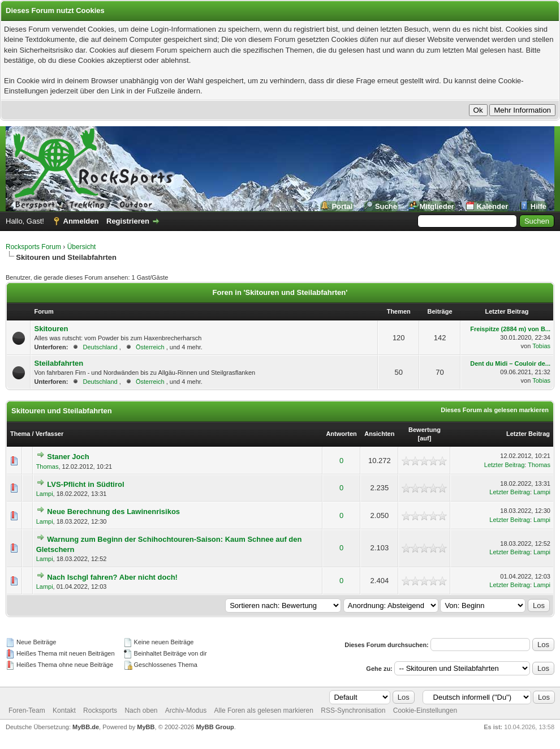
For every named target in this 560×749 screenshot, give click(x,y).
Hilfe (539, 206)
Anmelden (81, 221)
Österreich (150, 347)
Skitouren (51, 329)
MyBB (146, 727)
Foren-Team (27, 711)
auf (425, 438)
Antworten (341, 434)
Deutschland (100, 347)
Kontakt (64, 711)
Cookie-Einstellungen (425, 711)
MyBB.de (86, 727)
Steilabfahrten (59, 363)
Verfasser (50, 434)
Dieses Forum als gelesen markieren (495, 410)
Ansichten (379, 434)
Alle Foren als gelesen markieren (264, 711)
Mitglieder (437, 206)
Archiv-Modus (186, 711)
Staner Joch (68, 457)
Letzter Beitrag (528, 434)
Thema (20, 434)
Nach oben (141, 711)
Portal (342, 206)
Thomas (48, 466)
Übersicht (82, 247)
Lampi (45, 494)
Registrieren (128, 221)
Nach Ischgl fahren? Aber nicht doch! (112, 577)
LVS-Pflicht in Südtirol (85, 484)
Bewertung (425, 430)
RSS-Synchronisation (353, 711)
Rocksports (100, 711)
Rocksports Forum (33, 247)
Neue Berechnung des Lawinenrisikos (113, 512)
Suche (386, 206)
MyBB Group (215, 727)
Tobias (541, 346)
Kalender (493, 206)
